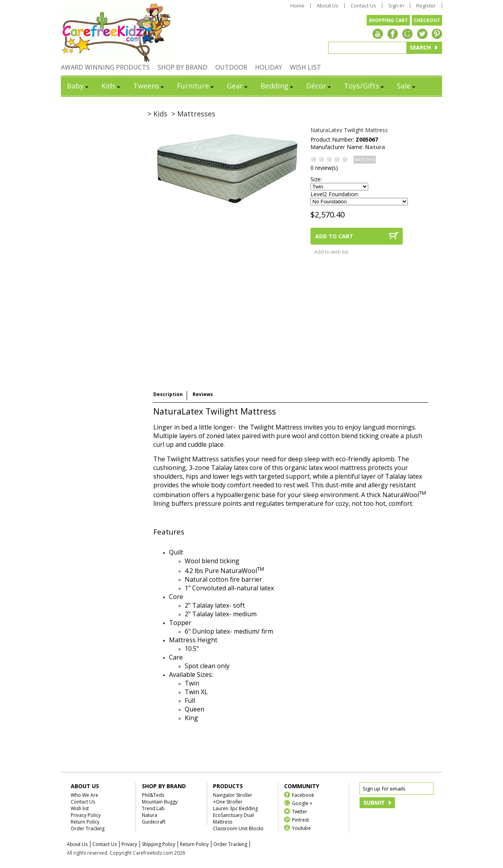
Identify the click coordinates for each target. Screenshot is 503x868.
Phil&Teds (153, 795)
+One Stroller (228, 802)
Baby (78, 86)
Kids (111, 86)
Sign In (396, 6)
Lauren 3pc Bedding (235, 808)
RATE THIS (365, 160)
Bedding (277, 86)
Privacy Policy (86, 815)
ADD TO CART (334, 236)
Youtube (301, 828)
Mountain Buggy (160, 802)
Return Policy (85, 822)
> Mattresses (193, 114)
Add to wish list (331, 252)
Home (297, 6)
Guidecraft (154, 822)
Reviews (203, 394)
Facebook (303, 795)
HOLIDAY (269, 67)
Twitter (300, 811)
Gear (238, 86)
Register (426, 6)
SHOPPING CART (388, 20)
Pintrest (300, 819)
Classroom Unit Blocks (238, 828)
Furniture (196, 86)
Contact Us (363, 6)
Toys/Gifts (364, 86)
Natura (375, 147)
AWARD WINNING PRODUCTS (105, 67)
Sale (407, 86)
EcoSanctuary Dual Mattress (233, 818)
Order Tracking (88, 828)
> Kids (157, 114)
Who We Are (84, 795)
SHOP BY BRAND (183, 67)
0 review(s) (324, 168)
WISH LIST (306, 67)
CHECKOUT (427, 20)
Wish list (80, 808)
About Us (328, 6)
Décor (319, 86)
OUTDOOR (231, 67)
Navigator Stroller (233, 795)
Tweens (149, 86)
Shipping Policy (159, 844)
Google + (302, 803)
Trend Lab (153, 808)
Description (168, 394)
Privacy (129, 844)
